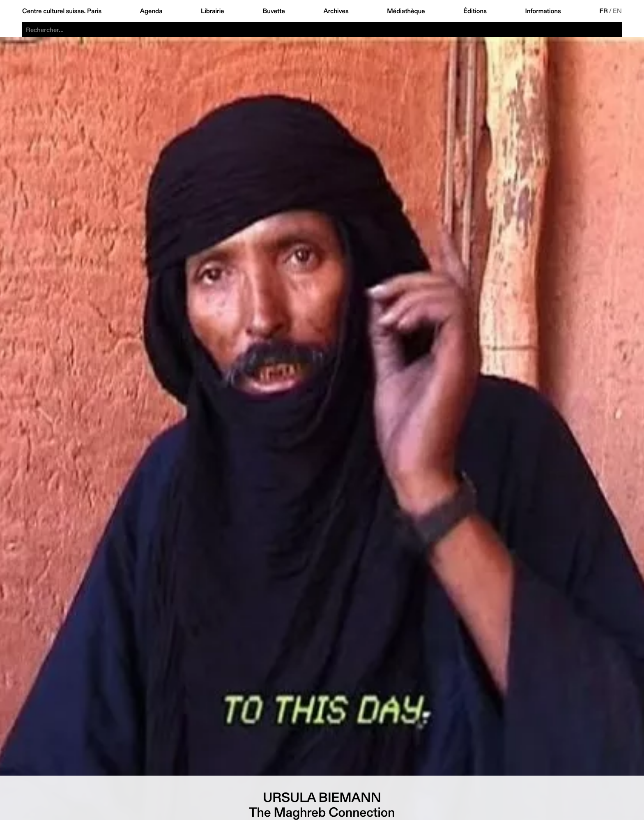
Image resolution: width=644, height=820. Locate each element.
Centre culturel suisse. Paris (62, 11)
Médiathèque (406, 11)
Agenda (151, 11)
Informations (543, 11)
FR (604, 11)
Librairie (213, 11)
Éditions (475, 11)
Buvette (274, 11)
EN (617, 11)
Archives (336, 11)
